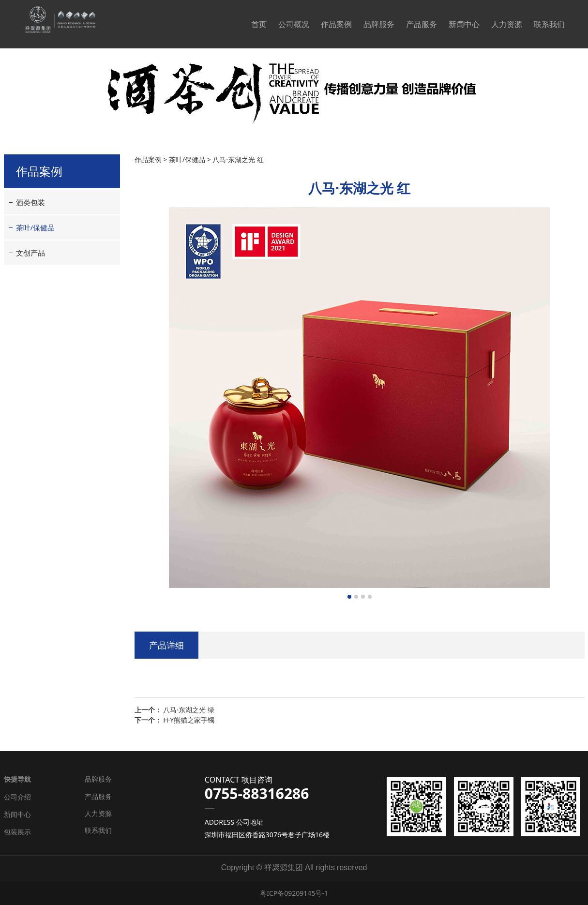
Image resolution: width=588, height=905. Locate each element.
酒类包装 (30, 202)
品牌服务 (379, 24)
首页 (259, 24)
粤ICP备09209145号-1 (294, 893)
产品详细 (166, 645)
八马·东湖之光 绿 (188, 710)
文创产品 (30, 253)
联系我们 (549, 24)
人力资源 (507, 24)
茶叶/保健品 (36, 227)
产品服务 (422, 24)
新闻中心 (464, 24)
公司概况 (294, 24)
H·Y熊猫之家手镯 (189, 720)
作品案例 (336, 24)
